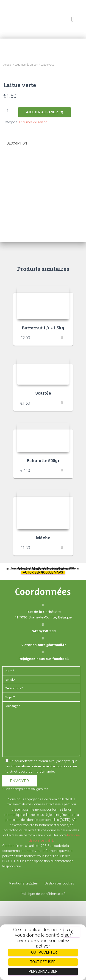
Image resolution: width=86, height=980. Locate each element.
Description (17, 222)
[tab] (43, 222)
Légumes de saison (26, 65)
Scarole (43, 472)
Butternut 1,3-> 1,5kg (43, 406)
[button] (73, 19)
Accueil (8, 65)
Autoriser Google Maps (43, 651)
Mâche (43, 616)
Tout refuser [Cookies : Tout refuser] (43, 962)
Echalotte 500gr (43, 539)
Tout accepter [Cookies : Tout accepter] (43, 952)
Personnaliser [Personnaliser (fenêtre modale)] (43, 971)
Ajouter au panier (42, 191)
